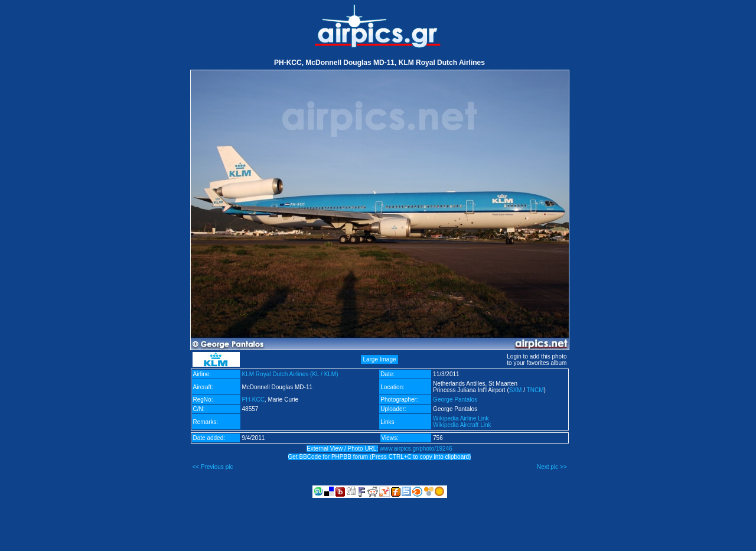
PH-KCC (253, 400)
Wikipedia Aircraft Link (462, 425)
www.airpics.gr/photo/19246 (416, 449)
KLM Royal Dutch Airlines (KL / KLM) (290, 374)
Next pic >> (552, 467)
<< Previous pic (213, 467)
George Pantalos (455, 400)
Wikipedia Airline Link (461, 418)
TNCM (535, 390)
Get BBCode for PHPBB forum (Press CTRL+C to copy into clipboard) (380, 457)
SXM (516, 390)
